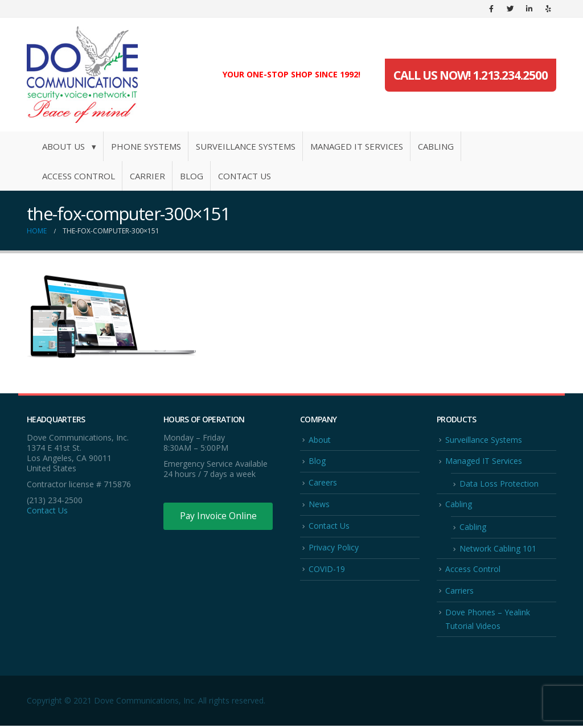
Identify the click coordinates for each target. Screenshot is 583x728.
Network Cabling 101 (498, 550)
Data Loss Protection (499, 484)
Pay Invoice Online (219, 516)
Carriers (459, 592)
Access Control (79, 176)
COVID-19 (327, 570)
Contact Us (245, 176)
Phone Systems (146, 146)
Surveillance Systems (246, 146)
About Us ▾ (69, 146)
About (320, 440)
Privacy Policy (334, 548)
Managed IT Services (357, 146)
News (319, 505)
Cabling (436, 146)
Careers (323, 483)
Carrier (147, 176)
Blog (192, 176)
